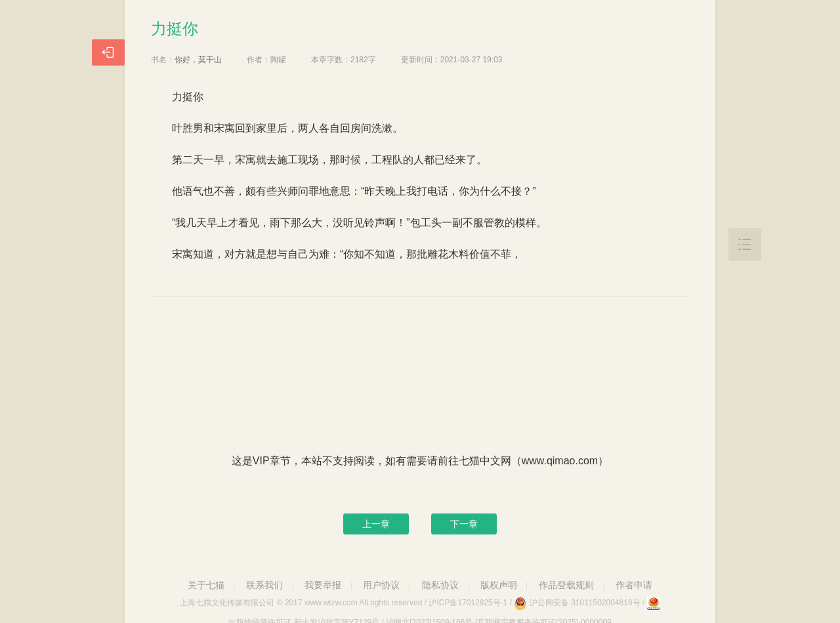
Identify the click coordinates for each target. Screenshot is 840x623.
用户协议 (381, 585)
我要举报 (323, 585)
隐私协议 (440, 585)
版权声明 (499, 585)
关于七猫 (206, 585)
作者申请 (634, 585)
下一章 (464, 524)
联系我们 (264, 585)
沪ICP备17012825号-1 (468, 603)
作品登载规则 (566, 585)
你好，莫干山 (198, 60)
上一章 (376, 524)
